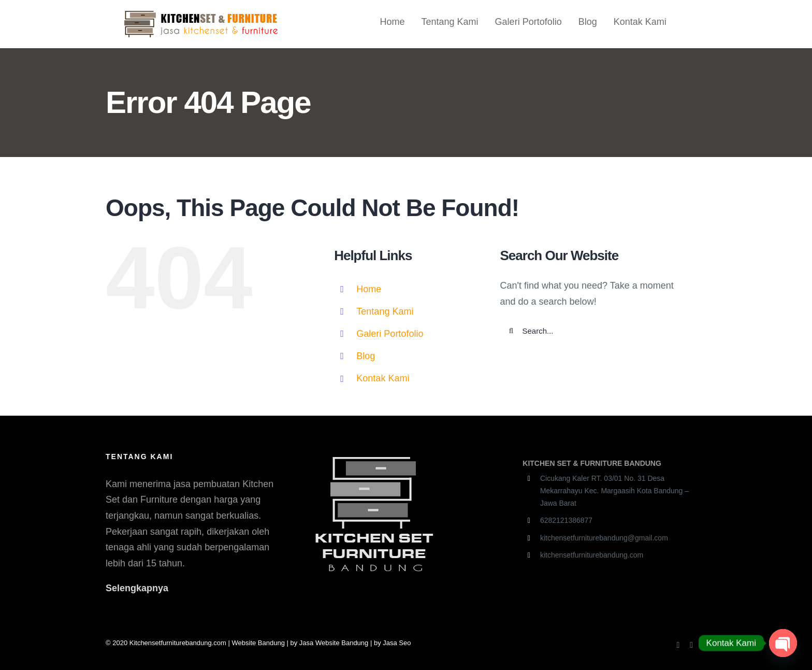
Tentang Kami (385, 311)
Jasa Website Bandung (334, 643)
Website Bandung (258, 643)
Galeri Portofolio (390, 334)
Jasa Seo (397, 643)
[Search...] (595, 331)
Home (369, 289)
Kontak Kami (383, 378)
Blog (366, 356)
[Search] (511, 331)
